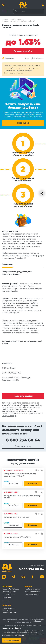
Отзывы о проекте (9, 592)
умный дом (21, 411)
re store (18, 403)
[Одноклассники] (33, 577)
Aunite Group (7, 586)
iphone (26, 407)
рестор (25, 403)
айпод (23, 405)
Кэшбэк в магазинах (33, 589)
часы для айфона (10, 407)
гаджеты (10, 409)
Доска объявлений (32, 595)
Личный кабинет (8, 595)
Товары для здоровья (33, 592)
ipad (37, 407)
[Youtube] (42, 577)
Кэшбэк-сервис (16, 19)
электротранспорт (24, 409)
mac (20, 407)
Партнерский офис (9, 613)
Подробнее (23, 123)
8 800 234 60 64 (23, 440)
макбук (38, 405)
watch (32, 407)
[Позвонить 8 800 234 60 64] (3, 5)
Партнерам (6, 605)
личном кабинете (23, 206)
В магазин (33, 484)
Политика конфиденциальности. (28, 622)
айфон (10, 405)
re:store (10, 403)
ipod (4, 409)
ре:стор (33, 403)
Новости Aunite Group (10, 589)
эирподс (30, 405)
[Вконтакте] (23, 577)
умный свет (32, 411)
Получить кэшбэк (23, 51)
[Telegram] (14, 577)
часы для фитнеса (29, 414)
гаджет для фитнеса (11, 414)
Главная (5, 19)
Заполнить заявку (23, 446)
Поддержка (6, 597)
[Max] (4, 577)
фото (12, 416)
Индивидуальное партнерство (9, 609)
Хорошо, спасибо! (12, 640)
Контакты (6, 600)
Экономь (29, 586)
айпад (16, 405)
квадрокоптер (8, 411)
